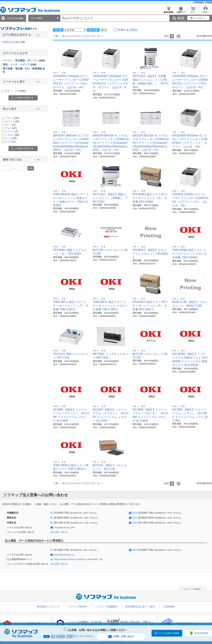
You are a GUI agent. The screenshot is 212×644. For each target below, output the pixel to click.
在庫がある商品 (14, 42)
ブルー (11, 128)
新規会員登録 (168, 11)
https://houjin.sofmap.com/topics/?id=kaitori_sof (78, 559)
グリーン (11, 131)
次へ (99, 36)
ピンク (11, 138)
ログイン (206, 11)
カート (193, 11)
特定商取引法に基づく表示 (140, 607)
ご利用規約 (198, 2)
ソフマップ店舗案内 (106, 607)
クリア (10, 142)
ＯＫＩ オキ (15, 91)
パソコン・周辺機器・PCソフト (24, 60)
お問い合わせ (61, 532)
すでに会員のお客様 (169, 633)
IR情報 (209, 2)
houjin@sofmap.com (64, 527)
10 (93, 36)
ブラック (12, 118)
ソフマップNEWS (77, 607)
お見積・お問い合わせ (121, 636)
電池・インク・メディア (20, 65)
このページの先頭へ (192, 589)
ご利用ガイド (181, 11)
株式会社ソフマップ (48, 607)
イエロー (12, 135)
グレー (10, 125)
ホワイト (12, 121)
